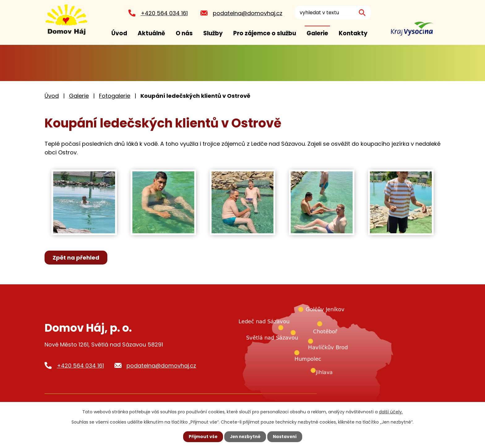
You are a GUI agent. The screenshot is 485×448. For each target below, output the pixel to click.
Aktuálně (151, 33)
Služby (213, 33)
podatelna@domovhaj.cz (247, 13)
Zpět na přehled (76, 258)
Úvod (119, 33)
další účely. (391, 412)
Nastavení (286, 437)
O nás (184, 33)
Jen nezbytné (245, 437)
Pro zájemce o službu (265, 33)
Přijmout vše (202, 437)
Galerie (317, 33)
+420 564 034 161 (163, 13)
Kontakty (353, 33)
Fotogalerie (115, 96)
